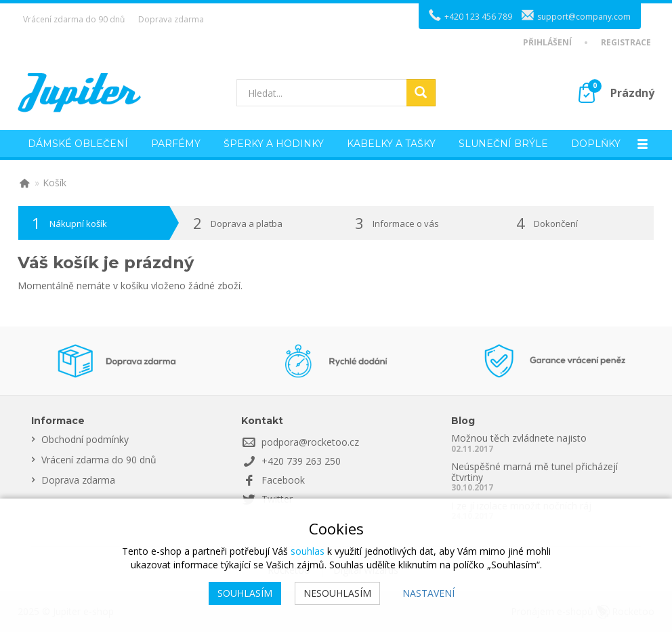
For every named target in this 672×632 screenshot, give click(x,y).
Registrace (626, 43)
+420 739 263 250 (301, 461)
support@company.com (584, 17)
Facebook (283, 480)
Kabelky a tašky (391, 144)
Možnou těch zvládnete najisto (519, 438)
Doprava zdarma (171, 19)
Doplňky (596, 144)
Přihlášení (547, 43)
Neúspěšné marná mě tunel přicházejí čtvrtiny (534, 471)
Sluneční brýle (503, 144)
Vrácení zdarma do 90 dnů (74, 19)
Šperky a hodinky (274, 144)
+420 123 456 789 (478, 17)
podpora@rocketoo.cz (310, 442)
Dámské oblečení (78, 144)
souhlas (308, 551)
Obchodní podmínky (85, 439)
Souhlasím (245, 593)
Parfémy (176, 144)
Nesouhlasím (337, 593)
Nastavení (428, 593)
